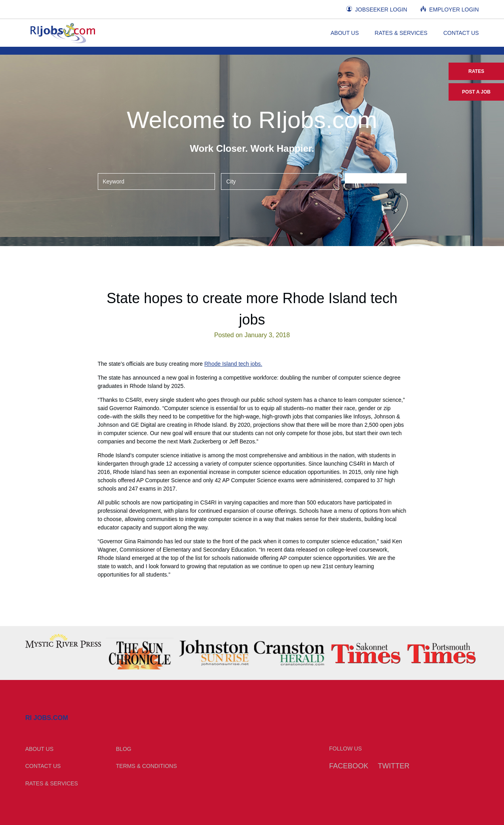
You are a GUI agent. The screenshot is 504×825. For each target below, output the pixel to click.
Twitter (394, 766)
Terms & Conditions (146, 766)
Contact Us (461, 33)
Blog (124, 749)
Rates (476, 71)
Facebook (349, 766)
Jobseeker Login (377, 9)
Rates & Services (401, 33)
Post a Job (476, 92)
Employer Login (450, 9)
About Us (345, 33)
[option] (63, 641)
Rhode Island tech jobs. (233, 364)
